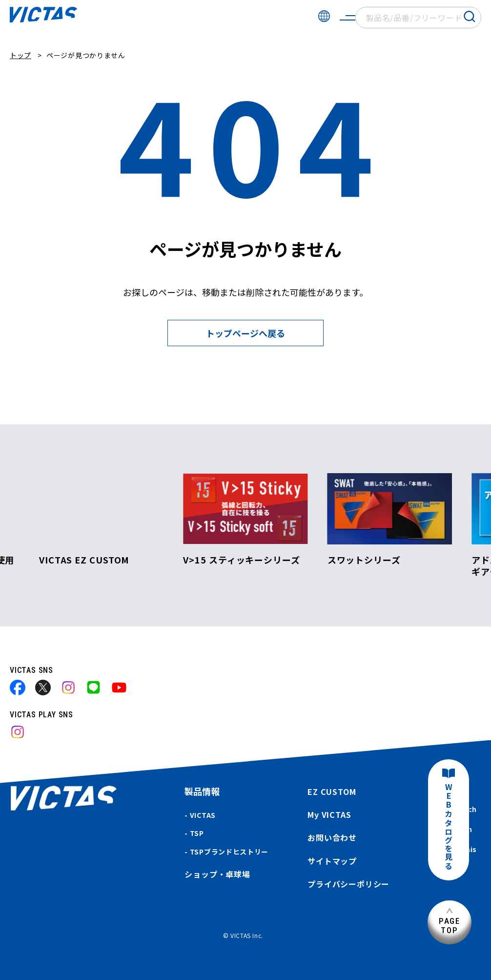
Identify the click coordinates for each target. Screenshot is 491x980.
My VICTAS (329, 814)
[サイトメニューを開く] (348, 18)
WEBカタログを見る (449, 827)
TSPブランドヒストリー (229, 852)
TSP (197, 833)
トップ (20, 55)
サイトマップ (332, 861)
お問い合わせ (332, 837)
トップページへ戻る (245, 333)
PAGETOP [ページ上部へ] (450, 926)
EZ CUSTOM (332, 792)
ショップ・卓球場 (217, 874)
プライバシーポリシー (348, 884)
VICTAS (203, 815)
